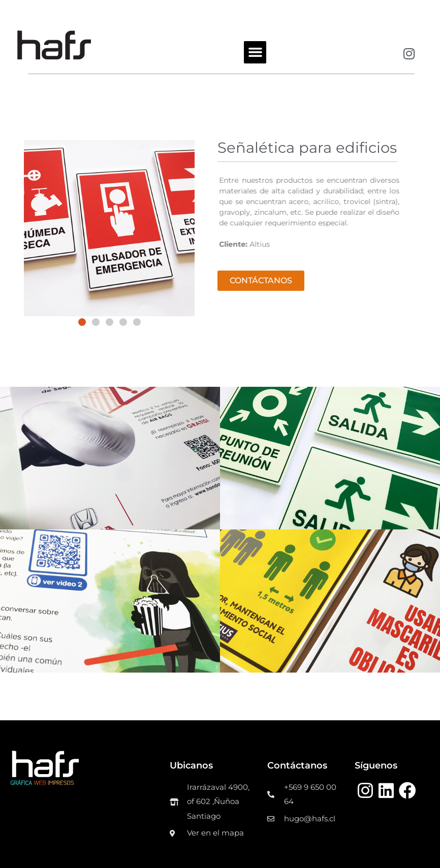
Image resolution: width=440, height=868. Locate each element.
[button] (255, 52)
